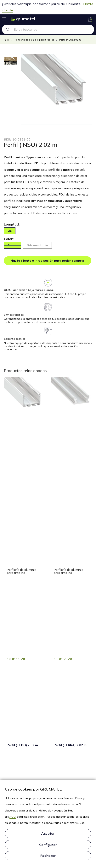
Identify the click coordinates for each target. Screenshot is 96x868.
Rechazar (48, 856)
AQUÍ (13, 817)
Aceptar (48, 833)
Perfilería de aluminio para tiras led (22, 571)
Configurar (48, 845)
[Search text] (53, 29)
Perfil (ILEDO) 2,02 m (22, 745)
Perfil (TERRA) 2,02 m (70, 745)
